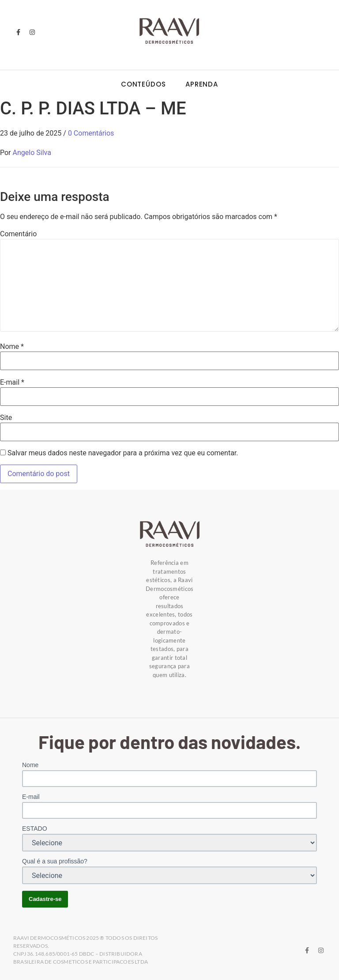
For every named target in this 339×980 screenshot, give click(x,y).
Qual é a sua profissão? (55, 861)
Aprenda (202, 84)
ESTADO (35, 829)
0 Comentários (91, 133)
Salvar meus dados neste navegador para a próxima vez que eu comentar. (123, 453)
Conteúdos (143, 84)
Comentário (18, 234)
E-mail (12, 382)
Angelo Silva (32, 153)
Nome (12, 347)
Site (6, 418)
